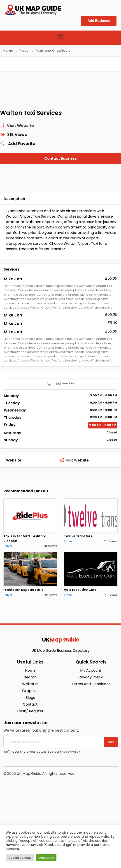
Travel (24, 51)
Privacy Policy (70, 821)
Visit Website (75, 529)
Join (111, 811)
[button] (61, 37)
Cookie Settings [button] (20, 858)
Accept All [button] (46, 858)
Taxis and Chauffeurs (53, 51)
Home (8, 51)
